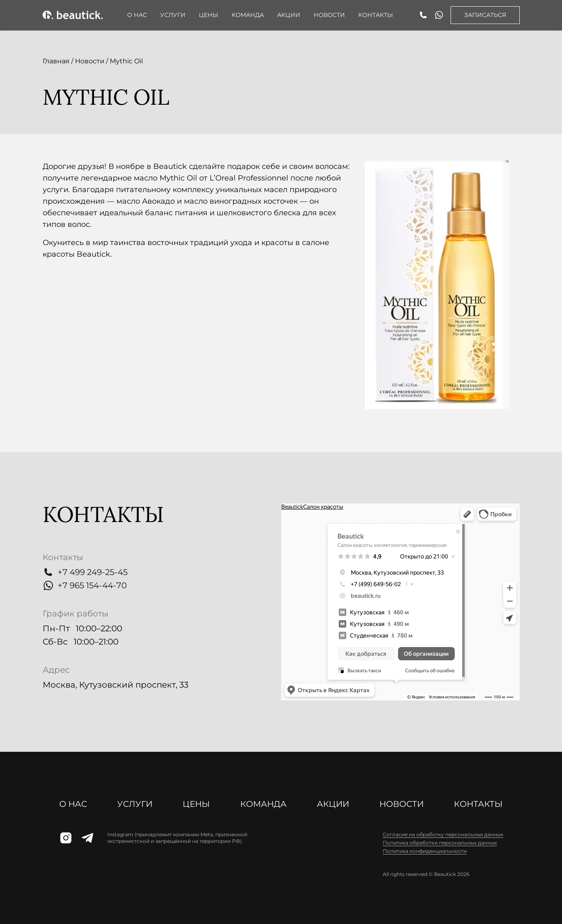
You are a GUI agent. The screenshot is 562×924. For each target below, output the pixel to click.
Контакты (376, 15)
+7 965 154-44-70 (92, 585)
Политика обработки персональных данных (440, 843)
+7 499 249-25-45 (93, 572)
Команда (248, 15)
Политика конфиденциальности (425, 851)
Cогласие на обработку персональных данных (443, 834)
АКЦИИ (289, 15)
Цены (209, 15)
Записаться (485, 15)
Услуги (173, 15)
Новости (329, 15)
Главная (56, 61)
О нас (137, 15)
